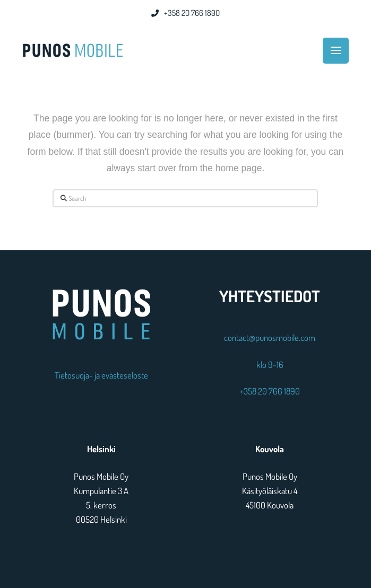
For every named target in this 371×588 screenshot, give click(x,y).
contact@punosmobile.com (270, 337)
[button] (336, 51)
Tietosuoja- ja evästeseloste (101, 375)
